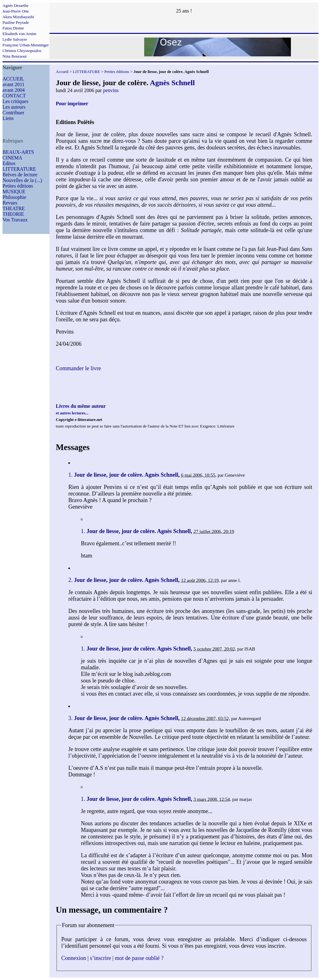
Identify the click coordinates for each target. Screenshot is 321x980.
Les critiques (15, 101)
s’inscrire (100, 958)
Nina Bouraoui (15, 56)
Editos (9, 163)
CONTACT (14, 96)
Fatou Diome (13, 28)
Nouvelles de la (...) (22, 180)
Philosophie (14, 197)
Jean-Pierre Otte (16, 11)
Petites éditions (18, 186)
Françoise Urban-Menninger (26, 45)
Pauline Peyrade (16, 22)
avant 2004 (14, 90)
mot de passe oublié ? (139, 958)
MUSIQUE (14, 192)
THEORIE (13, 214)
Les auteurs (14, 107)
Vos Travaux (15, 220)
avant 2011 (13, 84)
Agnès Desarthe (16, 5)
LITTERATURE (19, 169)
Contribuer (13, 113)
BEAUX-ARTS (18, 152)
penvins (111, 90)
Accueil (62, 72)
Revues (10, 203)
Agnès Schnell (172, 83)
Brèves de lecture (20, 175)
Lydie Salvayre (15, 39)
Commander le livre (78, 368)
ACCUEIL (13, 79)
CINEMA (12, 158)
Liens (8, 118)
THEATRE (14, 208)
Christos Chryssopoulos (22, 51)
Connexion (74, 958)
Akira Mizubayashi (18, 17)
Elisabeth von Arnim (19, 34)
